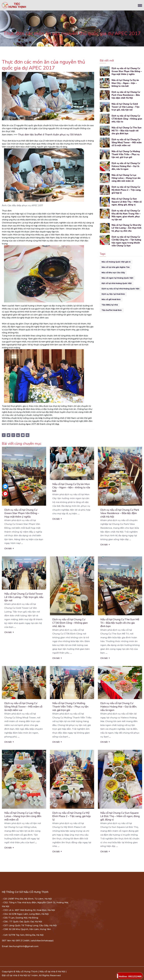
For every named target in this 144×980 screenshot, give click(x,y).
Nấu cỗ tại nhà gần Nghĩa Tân (116, 267)
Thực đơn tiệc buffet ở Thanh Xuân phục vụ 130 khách (50, 135)
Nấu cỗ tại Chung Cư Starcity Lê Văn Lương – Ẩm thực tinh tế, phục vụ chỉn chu (127, 228)
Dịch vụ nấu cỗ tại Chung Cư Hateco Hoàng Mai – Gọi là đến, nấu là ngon (126, 166)
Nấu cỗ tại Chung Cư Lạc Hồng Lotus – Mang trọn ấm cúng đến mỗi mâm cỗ (126, 178)
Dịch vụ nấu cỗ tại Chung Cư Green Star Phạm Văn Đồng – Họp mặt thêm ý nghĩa (127, 71)
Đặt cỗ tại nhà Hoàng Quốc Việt (117, 283)
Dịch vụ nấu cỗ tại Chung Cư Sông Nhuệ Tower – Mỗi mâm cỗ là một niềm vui (127, 143)
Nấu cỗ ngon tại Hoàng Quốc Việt (117, 278)
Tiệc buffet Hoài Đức (112, 310)
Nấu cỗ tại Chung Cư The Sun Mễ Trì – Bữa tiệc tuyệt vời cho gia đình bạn (127, 131)
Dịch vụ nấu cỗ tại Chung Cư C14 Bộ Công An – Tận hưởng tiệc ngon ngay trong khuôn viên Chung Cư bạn (127, 241)
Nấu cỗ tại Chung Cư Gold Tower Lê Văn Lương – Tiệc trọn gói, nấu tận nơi (126, 107)
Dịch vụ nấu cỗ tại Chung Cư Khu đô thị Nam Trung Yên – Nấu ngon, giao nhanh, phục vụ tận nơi (126, 215)
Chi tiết (9, 548)
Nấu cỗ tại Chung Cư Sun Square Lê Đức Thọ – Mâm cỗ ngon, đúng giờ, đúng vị (127, 202)
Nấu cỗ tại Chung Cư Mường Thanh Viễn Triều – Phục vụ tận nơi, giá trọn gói (126, 154)
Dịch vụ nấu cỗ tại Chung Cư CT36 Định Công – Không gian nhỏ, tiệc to (126, 119)
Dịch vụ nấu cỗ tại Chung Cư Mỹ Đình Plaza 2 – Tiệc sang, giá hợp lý (126, 190)
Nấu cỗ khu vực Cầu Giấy (113, 273)
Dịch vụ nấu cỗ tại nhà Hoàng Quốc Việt (120, 289)
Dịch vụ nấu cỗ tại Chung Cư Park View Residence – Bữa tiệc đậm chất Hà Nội (126, 95)
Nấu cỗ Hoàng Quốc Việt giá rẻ (116, 262)
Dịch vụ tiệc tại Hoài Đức (113, 294)
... (22, 543)
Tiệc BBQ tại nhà (110, 305)
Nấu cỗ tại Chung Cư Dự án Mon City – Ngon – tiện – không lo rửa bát (125, 83)
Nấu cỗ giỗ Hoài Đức (111, 300)
